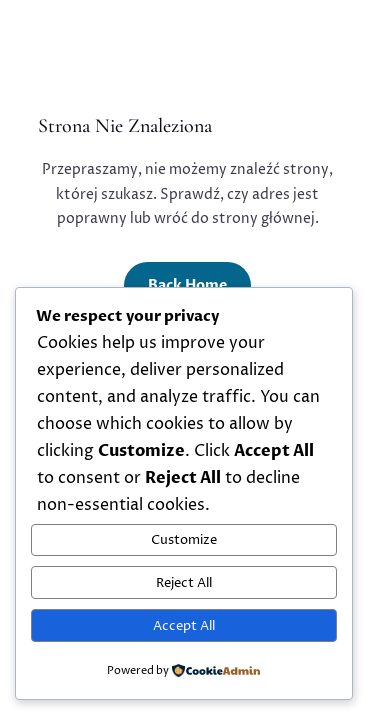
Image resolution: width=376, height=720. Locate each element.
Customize (184, 540)
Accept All (184, 626)
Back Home (187, 285)
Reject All (184, 583)
